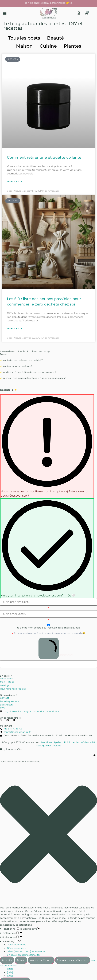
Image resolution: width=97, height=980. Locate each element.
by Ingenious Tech (12, 749)
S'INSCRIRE (49, 648)
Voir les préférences (41, 960)
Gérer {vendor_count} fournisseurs (26, 951)
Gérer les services (17, 948)
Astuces (80, 38)
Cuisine (48, 46)
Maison (24, 46)
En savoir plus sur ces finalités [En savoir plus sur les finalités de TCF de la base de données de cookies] (24, 955)
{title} (10, 969)
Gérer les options (16, 944)
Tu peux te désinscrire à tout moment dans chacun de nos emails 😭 (49, 633)
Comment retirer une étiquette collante (44, 157)
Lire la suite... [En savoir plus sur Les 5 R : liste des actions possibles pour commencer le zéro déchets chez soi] (15, 329)
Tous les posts (24, 38)
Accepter (7, 960)
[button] (5, 13)
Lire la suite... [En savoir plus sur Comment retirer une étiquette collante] (15, 182)
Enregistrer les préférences (73, 960)
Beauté (55, 38)
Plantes (72, 46)
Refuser (21, 960)
